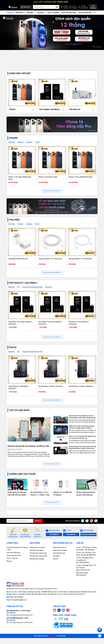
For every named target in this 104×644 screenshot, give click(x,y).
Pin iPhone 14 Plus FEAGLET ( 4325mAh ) (49, 368)
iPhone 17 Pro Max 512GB (48, 180)
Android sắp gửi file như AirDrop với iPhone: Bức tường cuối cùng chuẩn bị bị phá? (29, 490)
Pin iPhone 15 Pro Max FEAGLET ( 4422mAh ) (20, 326)
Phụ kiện (21, 146)
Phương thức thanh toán (38, 597)
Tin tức (37, 146)
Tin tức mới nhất (20, 454)
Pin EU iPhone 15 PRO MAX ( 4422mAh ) (19, 431)
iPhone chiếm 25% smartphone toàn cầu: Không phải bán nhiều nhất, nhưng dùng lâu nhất (82, 460)
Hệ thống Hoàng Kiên (88, 578)
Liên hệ (56, 602)
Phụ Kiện (30, 13)
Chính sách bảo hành (69, 13)
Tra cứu (74, 7)
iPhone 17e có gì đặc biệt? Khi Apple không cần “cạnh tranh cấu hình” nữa (82, 481)
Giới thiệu (56, 599)
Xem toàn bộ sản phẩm (52, 194)
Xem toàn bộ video (52, 546)
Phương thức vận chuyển (38, 599)
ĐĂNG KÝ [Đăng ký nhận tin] (38, 564)
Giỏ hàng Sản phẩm (85, 7)
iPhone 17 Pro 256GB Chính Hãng (81, 180)
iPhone (13, 141)
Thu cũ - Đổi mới (12, 602)
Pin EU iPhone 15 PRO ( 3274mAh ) (51, 430)
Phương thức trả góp (37, 602)
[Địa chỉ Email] (25, 564)
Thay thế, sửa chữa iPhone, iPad (32, 290)
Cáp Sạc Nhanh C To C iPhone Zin (50, 262)
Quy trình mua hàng (36, 594)
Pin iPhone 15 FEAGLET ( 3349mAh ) (21, 367)
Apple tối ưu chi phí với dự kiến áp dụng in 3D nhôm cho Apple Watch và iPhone (82, 470)
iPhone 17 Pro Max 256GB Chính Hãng (20, 181)
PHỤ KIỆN (14, 223)
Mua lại (9, 605)
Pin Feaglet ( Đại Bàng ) (23, 286)
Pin (18, 290)
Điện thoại (20, 13)
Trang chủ (10, 13)
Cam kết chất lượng (13, 596)
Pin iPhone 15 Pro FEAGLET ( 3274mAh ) (79, 326)
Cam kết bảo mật (59, 597)
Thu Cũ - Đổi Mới (53, 13)
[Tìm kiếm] (57, 7)
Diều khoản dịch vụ (60, 591)
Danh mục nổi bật (20, 77)
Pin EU (13, 391)
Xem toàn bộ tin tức (52, 507)
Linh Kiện (40, 13)
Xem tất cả (48, 290)
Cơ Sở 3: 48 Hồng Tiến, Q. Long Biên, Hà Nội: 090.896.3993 (85, 604)
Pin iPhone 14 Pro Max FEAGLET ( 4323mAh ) (50, 326)
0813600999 (54, 578)
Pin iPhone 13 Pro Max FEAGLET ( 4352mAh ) (81, 368)
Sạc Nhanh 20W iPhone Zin (18, 262)
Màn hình (11, 290)
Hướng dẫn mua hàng (37, 591)
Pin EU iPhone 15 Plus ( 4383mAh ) (81, 430)
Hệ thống (66, 7)
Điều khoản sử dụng (60, 594)
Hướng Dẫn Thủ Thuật (23, 517)
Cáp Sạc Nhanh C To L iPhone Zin (80, 262)
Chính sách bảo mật (14, 599)
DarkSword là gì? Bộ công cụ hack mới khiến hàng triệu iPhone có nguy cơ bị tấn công (82, 491)
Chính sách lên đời (85, 13)
